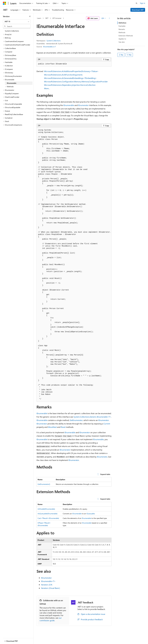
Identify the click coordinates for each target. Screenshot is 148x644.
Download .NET (138, 10)
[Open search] (137, 3)
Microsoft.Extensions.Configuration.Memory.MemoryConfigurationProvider (76, 81)
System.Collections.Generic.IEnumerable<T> (92, 417)
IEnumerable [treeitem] (12, 83)
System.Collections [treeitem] (12, 31)
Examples (122, 26)
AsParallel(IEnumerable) (46, 509)
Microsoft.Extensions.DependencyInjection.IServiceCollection (70, 85)
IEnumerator (83, 105)
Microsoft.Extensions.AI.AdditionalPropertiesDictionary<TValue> (71, 71)
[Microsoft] (5, 3)
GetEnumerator (76, 420)
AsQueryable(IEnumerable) (48, 514)
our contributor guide (51, 619)
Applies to (122, 39)
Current (107, 424)
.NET (47, 18)
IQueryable (91, 514)
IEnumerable (69, 105)
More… (47, 88)
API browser (57, 18)
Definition (122, 23)
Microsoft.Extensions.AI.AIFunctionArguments (63, 75)
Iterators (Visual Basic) (51, 588)
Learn (39, 18)
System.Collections (54, 41)
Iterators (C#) (47, 585)
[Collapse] (30, 16)
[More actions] (109, 18)
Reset (63, 427)
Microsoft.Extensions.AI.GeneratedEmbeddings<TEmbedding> (70, 78)
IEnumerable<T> (48, 581)
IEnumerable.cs (49, 47)
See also (122, 42)
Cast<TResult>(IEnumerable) (48, 518)
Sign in (143, 3)
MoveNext (52, 427)
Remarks (122, 29)
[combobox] (17, 21)
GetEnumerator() (44, 484)
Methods (122, 32)
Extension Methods (126, 36)
